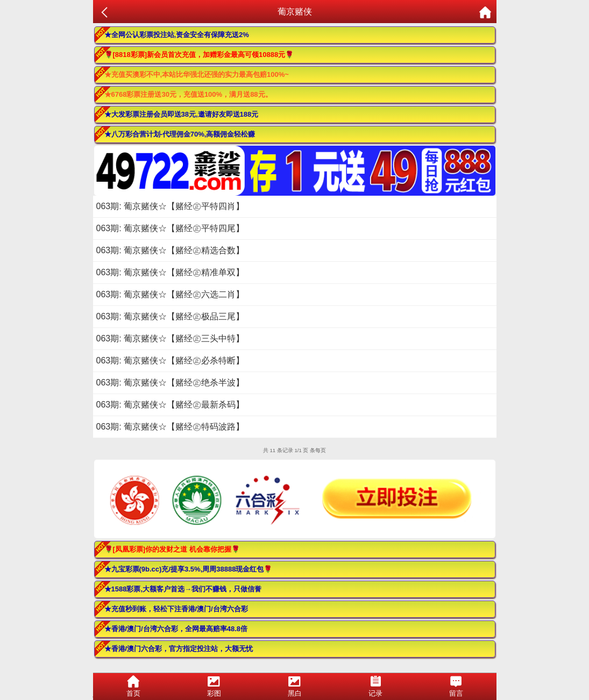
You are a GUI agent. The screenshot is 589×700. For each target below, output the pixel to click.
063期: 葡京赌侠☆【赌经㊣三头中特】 (171, 338)
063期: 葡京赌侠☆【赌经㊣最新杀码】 (171, 405)
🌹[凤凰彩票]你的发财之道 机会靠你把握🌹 (172, 549)
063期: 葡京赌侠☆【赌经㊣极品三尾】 (171, 316)
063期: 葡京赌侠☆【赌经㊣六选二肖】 (171, 294)
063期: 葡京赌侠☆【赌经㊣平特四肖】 (171, 206)
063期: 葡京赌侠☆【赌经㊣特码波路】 (171, 427)
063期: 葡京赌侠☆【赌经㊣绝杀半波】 (171, 383)
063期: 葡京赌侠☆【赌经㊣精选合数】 (171, 250)
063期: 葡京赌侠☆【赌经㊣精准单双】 (171, 272)
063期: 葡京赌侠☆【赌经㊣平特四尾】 (171, 228)
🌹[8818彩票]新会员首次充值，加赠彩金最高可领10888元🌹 (199, 55)
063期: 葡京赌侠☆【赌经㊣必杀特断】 (171, 360)
